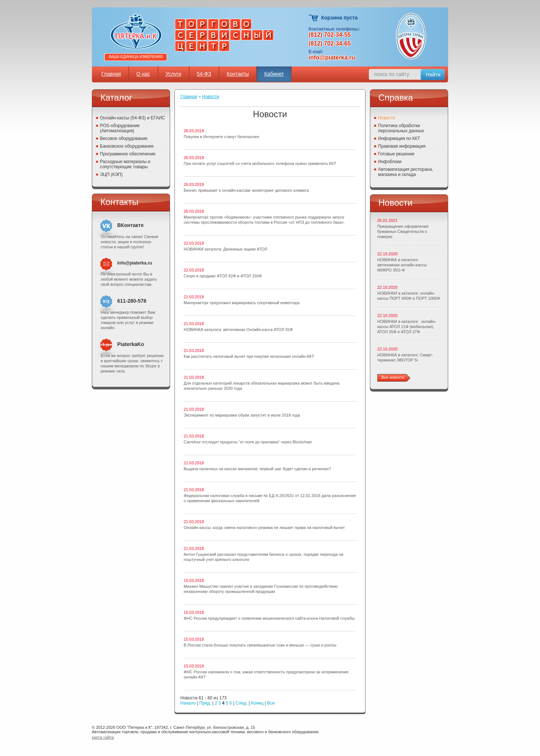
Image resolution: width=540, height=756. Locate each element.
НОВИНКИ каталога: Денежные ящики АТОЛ (225, 249)
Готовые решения (396, 154)
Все (271, 703)
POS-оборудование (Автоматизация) (120, 128)
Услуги (174, 74)
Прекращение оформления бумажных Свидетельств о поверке (403, 231)
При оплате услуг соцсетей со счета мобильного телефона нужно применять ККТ (260, 163)
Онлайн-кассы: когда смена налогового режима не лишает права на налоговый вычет (264, 528)
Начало (188, 703)
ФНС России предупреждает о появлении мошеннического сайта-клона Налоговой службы (269, 618)
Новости (210, 97)
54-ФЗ (204, 74)
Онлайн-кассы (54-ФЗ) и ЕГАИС (132, 118)
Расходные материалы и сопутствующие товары (125, 164)
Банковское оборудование (127, 146)
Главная (111, 74)
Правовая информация (402, 146)
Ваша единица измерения (136, 57)
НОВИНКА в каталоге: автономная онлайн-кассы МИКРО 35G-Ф (402, 265)
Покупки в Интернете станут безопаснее (222, 137)
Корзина (314, 18)
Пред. (205, 703)
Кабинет (274, 74)
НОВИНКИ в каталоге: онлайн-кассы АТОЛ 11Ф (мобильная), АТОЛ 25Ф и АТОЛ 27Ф (407, 327)
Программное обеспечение (128, 154)
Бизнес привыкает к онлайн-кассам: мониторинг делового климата (246, 190)
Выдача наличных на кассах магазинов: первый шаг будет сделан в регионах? (258, 469)
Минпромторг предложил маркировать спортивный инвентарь (242, 303)
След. (241, 703)
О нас (143, 74)
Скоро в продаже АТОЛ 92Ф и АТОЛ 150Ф (223, 276)
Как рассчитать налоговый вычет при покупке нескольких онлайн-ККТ (249, 356)
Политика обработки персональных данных (401, 128)
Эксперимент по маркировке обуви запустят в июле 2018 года (242, 415)
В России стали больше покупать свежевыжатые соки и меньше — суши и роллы (260, 645)
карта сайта (103, 737)
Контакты (238, 74)
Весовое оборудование (124, 138)
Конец (257, 703)
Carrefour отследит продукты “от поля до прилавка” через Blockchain (248, 442)
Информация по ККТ (399, 138)
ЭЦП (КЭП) (111, 174)
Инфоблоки (390, 162)
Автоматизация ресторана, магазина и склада (406, 172)
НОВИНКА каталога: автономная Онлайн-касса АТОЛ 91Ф (238, 330)
